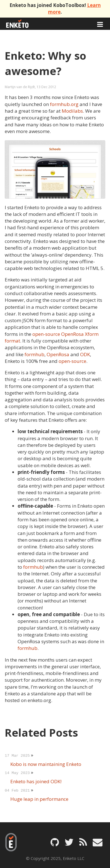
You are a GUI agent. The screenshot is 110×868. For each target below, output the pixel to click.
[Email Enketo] (98, 842)
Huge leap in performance (39, 799)
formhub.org (64, 104)
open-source (72, 361)
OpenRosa (58, 354)
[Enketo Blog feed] (83, 842)
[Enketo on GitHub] (55, 842)
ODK (85, 354)
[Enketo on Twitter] (69, 842)
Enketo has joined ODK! (36, 781)
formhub (34, 354)
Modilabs (72, 111)
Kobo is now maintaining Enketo (46, 764)
